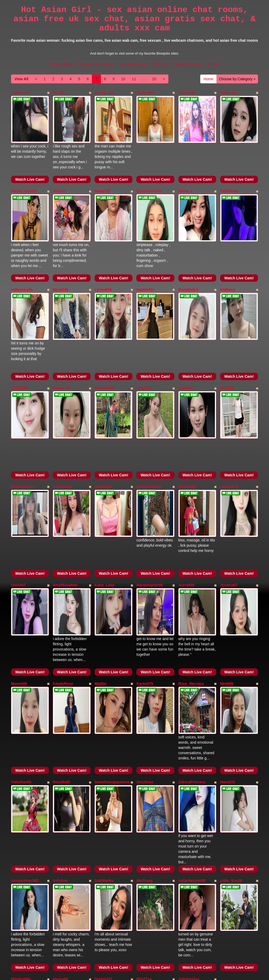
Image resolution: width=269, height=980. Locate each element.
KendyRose (63, 573)
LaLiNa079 (229, 413)
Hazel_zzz (229, 93)
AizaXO (59, 173)
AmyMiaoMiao (65, 493)
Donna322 (103, 813)
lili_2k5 (59, 93)
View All (21, 79)
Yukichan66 (21, 653)
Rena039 (60, 253)
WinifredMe (21, 813)
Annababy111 (23, 413)
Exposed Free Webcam (96, 64)
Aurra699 (186, 493)
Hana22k (228, 653)
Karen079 (145, 573)
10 (123, 79)
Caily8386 (20, 333)
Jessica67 (229, 493)
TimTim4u (187, 93)
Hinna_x (185, 173)
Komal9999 (104, 333)
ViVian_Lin (20, 93)
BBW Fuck (161, 64)
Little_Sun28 (231, 733)
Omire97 (18, 493)
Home (208, 79)
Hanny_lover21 (24, 173)
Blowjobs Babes (61, 64)
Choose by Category (237, 79)
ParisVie (186, 333)
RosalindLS (188, 253)
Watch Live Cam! (30, 161)
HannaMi (60, 813)
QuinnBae (103, 413)
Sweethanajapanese (112, 653)
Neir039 (227, 333)
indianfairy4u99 (192, 733)
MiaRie (100, 573)
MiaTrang (144, 733)
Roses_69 (61, 333)
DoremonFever (149, 173)
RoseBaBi (61, 653)
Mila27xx (144, 813)
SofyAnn (60, 733)
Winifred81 (188, 413)
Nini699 (227, 573)
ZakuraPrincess (192, 653)
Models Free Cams (189, 64)
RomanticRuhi (149, 413)
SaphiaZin (145, 253)
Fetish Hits (154, 972)
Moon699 (19, 573)
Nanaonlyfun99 (149, 493)
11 (134, 79)
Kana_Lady (104, 493)
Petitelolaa (229, 173)
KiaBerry (228, 253)
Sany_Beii (145, 93)
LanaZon (144, 333)
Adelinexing (189, 813)
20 (154, 79)
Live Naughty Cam (133, 64)
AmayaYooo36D (25, 733)
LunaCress (62, 413)
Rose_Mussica (191, 573)
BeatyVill (102, 173)
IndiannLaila (22, 253)
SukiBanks (104, 733)
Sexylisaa (145, 653)
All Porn (214, 64)
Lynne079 (103, 253)
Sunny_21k (104, 93)
